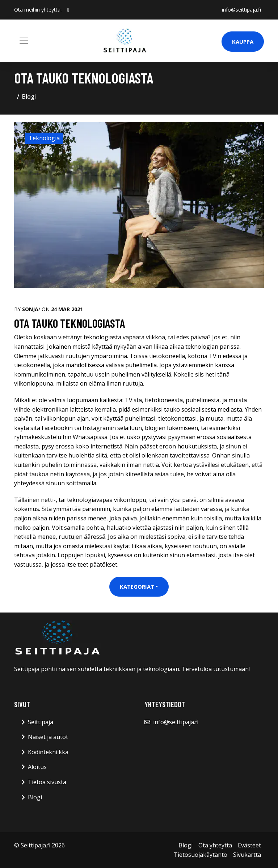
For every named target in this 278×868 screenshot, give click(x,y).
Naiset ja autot (48, 737)
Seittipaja (41, 722)
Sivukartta (247, 855)
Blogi (29, 96)
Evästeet (249, 845)
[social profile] (68, 10)
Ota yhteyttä (215, 845)
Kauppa (243, 42)
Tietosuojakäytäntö (201, 855)
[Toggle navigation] (24, 41)
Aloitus (37, 767)
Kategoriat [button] (137, 586)
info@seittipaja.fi (241, 10)
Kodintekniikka (48, 752)
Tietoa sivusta (47, 782)
